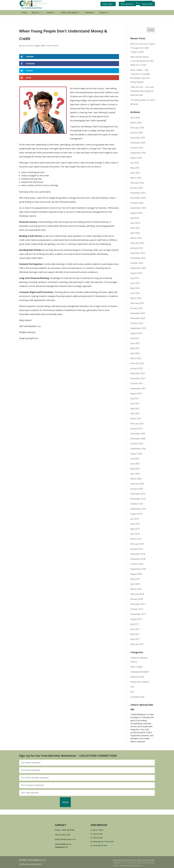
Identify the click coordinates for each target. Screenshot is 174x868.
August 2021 (136, 393)
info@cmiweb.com (68, 839)
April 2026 (135, 118)
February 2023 (137, 303)
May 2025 (135, 168)
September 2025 (138, 153)
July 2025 (135, 163)
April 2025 (135, 173)
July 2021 (135, 398)
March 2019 (136, 539)
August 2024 (136, 213)
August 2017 (136, 619)
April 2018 (135, 584)
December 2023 (138, 253)
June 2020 (135, 464)
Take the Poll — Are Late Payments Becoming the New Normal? (142, 91)
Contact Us (103, 17)
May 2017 (135, 634)
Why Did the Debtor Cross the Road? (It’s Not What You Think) (142, 61)
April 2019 (135, 534)
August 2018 (136, 574)
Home (24, 17)
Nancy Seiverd (27, 46)
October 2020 (137, 444)
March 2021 (136, 419)
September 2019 (138, 509)
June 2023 (135, 283)
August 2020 (136, 454)
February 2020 (137, 484)
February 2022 (137, 363)
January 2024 (137, 248)
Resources (90, 17)
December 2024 (138, 193)
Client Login (108, 4)
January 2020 (137, 489)
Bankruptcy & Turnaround (103, 841)
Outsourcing (97, 838)
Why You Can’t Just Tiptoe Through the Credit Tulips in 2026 (143, 48)
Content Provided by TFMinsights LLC (128, 865)
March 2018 (136, 589)
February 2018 (137, 594)
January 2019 (137, 549)
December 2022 (138, 313)
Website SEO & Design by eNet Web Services (134, 863)
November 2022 (138, 318)
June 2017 (135, 629)
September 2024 (138, 208)
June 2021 (135, 403)
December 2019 (138, 494)
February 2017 (137, 644)
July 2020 (135, 459)
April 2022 (135, 353)
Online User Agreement (30, 864)
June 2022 (135, 343)
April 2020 (135, 474)
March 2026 (136, 123)
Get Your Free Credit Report (114, 10)
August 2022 (136, 333)
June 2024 (135, 223)
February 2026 (137, 128)
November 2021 (138, 378)
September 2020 (138, 449)
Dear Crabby (136, 667)
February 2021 (137, 424)
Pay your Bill (147, 4)
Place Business (127, 4)
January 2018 (137, 599)
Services (51, 18)
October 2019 (137, 504)
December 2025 (138, 138)
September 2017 (138, 614)
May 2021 (135, 408)
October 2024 (137, 203)
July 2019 (135, 519)
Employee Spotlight (140, 672)
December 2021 (138, 373)
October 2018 (137, 564)
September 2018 (138, 569)
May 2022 (135, 348)
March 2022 (136, 358)
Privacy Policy (149, 860)
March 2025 (136, 178)
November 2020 (138, 439)
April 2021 (135, 414)
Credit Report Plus (100, 845)
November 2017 (138, 604)
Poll (132, 687)
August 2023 (136, 273)
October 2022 (137, 323)
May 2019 (135, 529)
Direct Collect (98, 830)
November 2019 (138, 499)
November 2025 (138, 143)
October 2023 (137, 263)
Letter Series (98, 834)
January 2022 (137, 368)
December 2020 (138, 434)
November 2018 (138, 559)
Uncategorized (137, 697)
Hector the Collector (140, 682)
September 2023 (138, 268)
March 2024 (136, 238)
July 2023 (135, 278)
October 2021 (137, 383)
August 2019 (136, 514)
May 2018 (135, 579)
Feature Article (53, 46)
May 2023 (135, 288)
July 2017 (135, 624)
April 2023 (135, 293)
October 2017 (137, 609)
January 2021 (137, 429)
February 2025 (137, 183)
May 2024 (135, 228)
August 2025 (136, 158)
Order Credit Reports (71, 18)
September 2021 (138, 388)
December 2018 (138, 554)
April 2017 (135, 639)
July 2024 (135, 218)
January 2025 (137, 188)
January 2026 (137, 133)
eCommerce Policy (134, 860)
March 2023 (136, 298)
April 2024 (135, 233)
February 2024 (137, 243)
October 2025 (137, 148)
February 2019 (137, 544)
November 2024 (138, 198)
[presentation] (38, 802)
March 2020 (136, 479)
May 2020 (135, 469)
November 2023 (138, 258)
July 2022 (135, 338)
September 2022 (138, 328)
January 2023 (137, 308)
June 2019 (135, 524)
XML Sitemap (118, 860)
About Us (37, 18)
